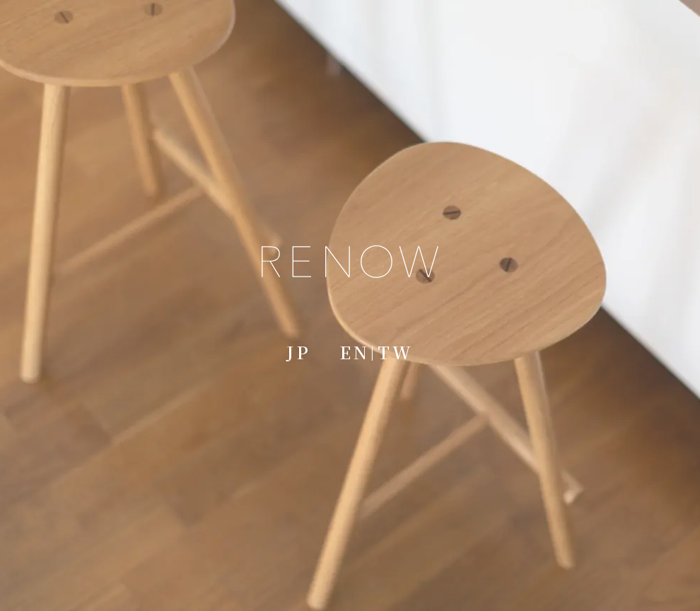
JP (299, 352)
